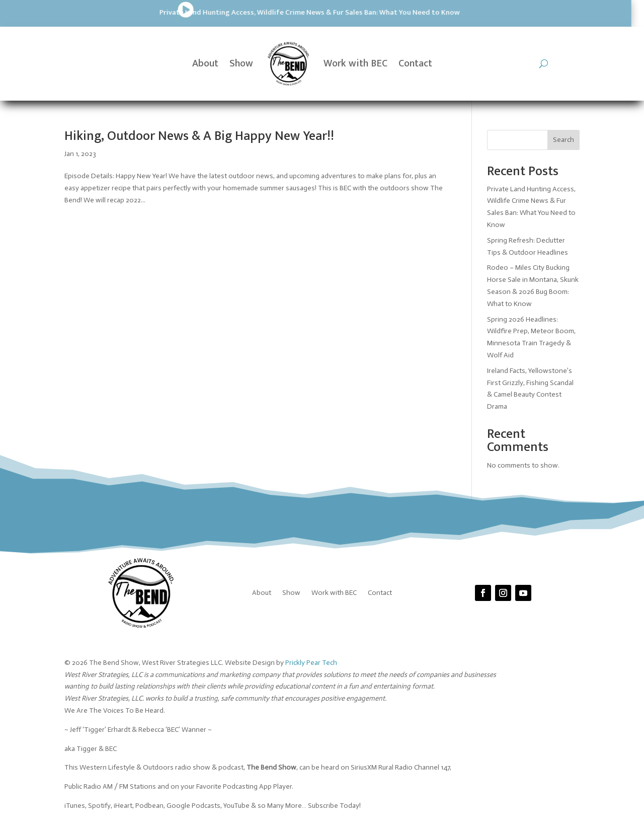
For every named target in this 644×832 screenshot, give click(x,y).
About (205, 63)
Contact (415, 63)
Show (241, 63)
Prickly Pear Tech (311, 663)
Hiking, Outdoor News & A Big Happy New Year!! (199, 136)
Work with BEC (355, 63)
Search (563, 140)
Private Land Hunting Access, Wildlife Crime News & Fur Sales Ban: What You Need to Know (173, 12)
